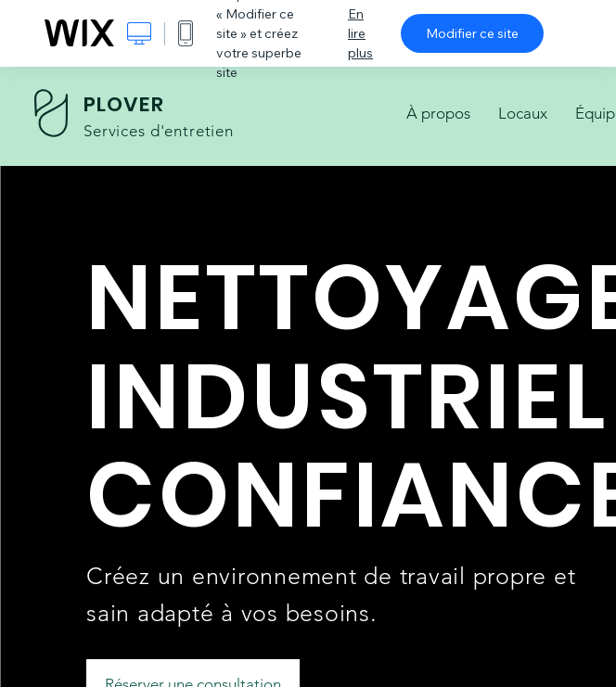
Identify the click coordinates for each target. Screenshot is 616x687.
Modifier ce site (472, 33)
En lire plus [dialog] (360, 33)
